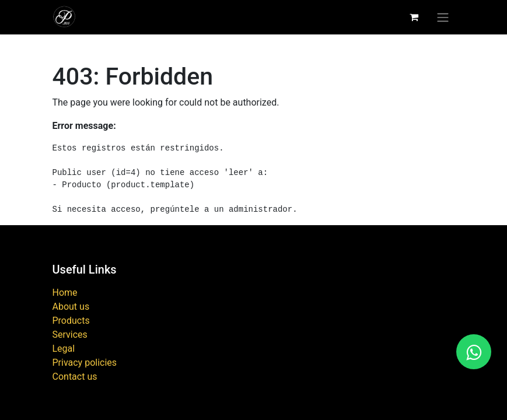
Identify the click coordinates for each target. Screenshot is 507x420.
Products (71, 321)
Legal (64, 349)
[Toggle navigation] (443, 17)
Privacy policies (85, 363)
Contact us (75, 377)
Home (65, 293)
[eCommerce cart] (414, 17)
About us (71, 307)
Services (70, 335)
